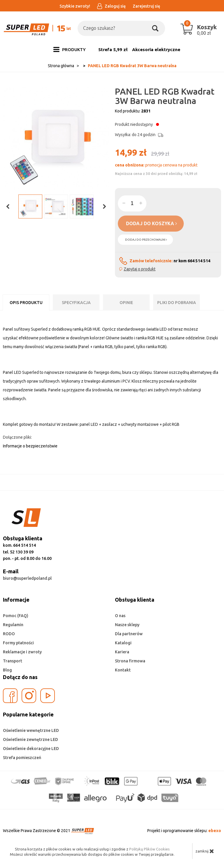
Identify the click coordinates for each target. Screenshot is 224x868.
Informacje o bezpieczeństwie (30, 446)
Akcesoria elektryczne (156, 50)
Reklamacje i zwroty (22, 652)
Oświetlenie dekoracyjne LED (31, 749)
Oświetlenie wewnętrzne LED (31, 730)
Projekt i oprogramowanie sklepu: (184, 831)
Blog (7, 670)
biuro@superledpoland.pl (27, 578)
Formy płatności (18, 643)
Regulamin (13, 625)
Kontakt (123, 670)
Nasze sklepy (127, 625)
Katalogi (123, 643)
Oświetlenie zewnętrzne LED (30, 739)
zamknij (205, 851)
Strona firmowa (130, 661)
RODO (9, 634)
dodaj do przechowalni (146, 240)
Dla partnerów (129, 634)
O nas (120, 616)
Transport (13, 661)
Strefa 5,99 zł (113, 50)
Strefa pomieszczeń (22, 758)
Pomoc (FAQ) (16, 616)
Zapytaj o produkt (140, 269)
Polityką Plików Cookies (149, 849)
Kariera (122, 652)
